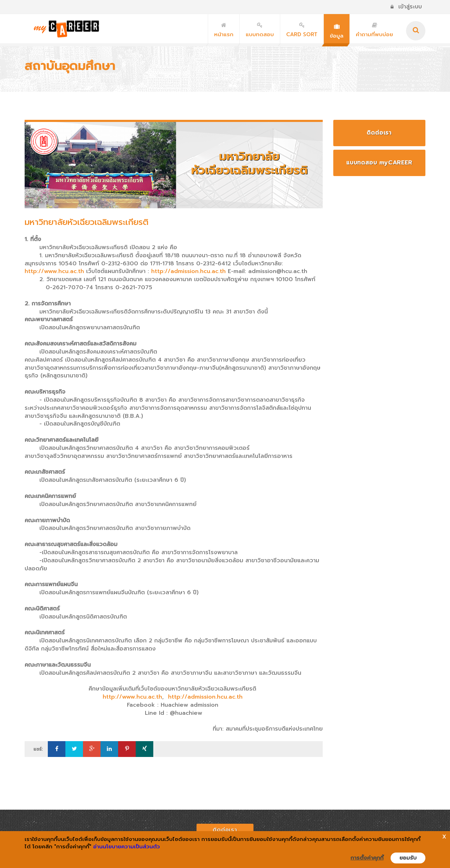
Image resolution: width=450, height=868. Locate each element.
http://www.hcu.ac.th (55, 271)
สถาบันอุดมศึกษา (70, 66)
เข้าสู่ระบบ (406, 7)
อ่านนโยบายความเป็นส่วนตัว (127, 847)
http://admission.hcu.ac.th (188, 271)
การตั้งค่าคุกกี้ (367, 858)
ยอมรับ (408, 858)
